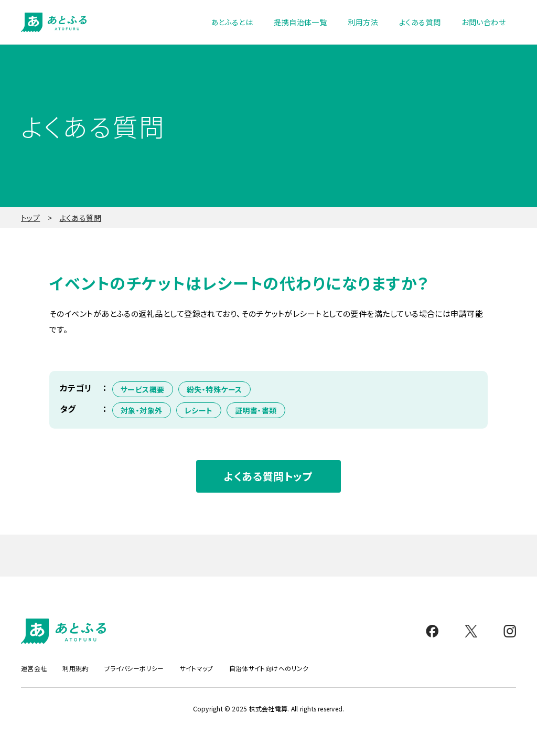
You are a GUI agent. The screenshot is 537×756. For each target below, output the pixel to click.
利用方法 (363, 22)
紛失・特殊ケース (214, 389)
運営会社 (34, 668)
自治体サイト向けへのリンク (269, 668)
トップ (30, 218)
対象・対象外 (142, 410)
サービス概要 (143, 389)
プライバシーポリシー (134, 668)
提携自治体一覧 (300, 22)
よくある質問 (420, 22)
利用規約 (75, 668)
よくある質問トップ (268, 476)
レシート (199, 410)
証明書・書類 (256, 410)
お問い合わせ (484, 22)
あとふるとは (232, 22)
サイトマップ (197, 668)
